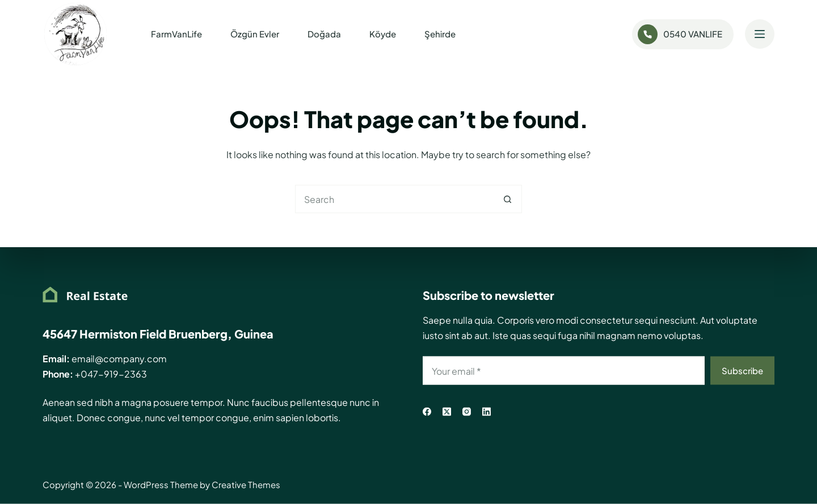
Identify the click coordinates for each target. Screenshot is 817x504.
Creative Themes (246, 484)
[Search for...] (394, 199)
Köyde (383, 34)
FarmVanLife (176, 34)
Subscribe (742, 370)
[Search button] (508, 199)
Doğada (324, 34)
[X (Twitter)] (447, 412)
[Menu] (760, 34)
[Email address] (564, 371)
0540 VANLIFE (680, 34)
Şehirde (440, 34)
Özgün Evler (255, 34)
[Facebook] (427, 412)
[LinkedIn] (487, 412)
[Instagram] (467, 412)
